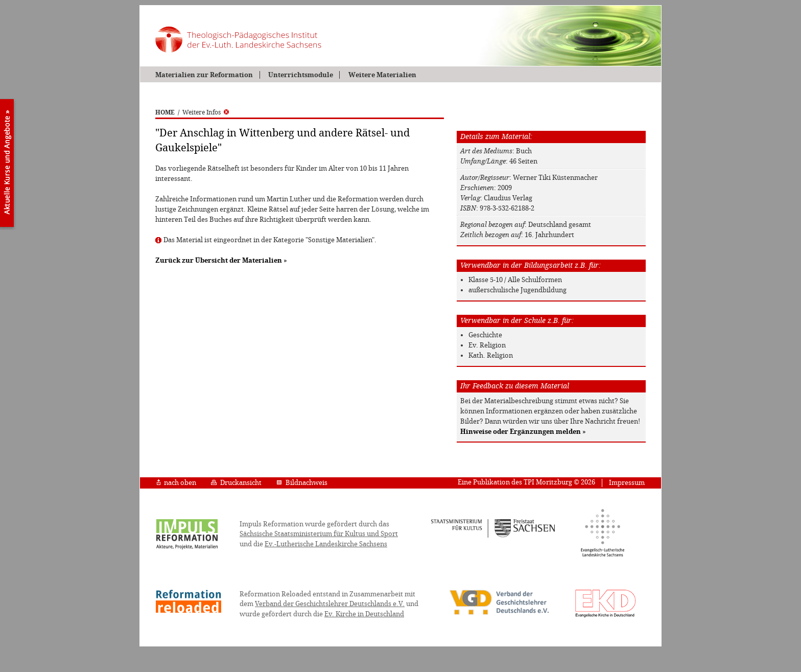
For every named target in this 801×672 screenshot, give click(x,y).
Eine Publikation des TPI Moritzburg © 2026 (526, 482)
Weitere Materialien (382, 75)
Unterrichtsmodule (301, 75)
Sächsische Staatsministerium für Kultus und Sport (319, 534)
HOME (165, 112)
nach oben (176, 483)
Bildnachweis (302, 483)
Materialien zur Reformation (204, 75)
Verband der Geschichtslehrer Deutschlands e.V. (330, 604)
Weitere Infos (206, 112)
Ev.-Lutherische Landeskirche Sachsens (326, 544)
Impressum (627, 483)
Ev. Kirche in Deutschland (364, 614)
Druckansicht (236, 483)
